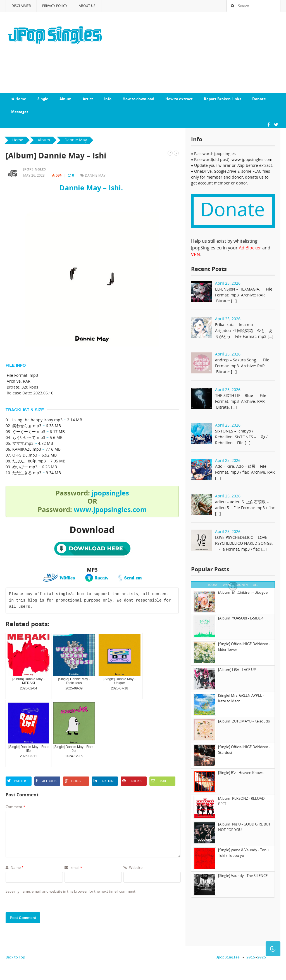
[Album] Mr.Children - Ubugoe (243, 592)
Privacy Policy (55, 6)
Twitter (17, 781)
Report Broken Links (222, 99)
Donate (259, 99)
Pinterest (133, 781)
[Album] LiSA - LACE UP (237, 670)
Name (15, 867)
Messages (20, 112)
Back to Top (15, 957)
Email (159, 781)
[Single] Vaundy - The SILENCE (243, 876)
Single (43, 99)
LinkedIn (103, 781)
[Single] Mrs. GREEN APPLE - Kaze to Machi (241, 698)
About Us (87, 6)
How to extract (179, 99)
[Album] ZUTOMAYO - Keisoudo (244, 721)
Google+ (75, 781)
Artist (88, 99)
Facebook (46, 781)
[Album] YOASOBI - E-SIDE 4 (241, 618)
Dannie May (95, 175)
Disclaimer (21, 6)
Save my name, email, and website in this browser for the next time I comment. (71, 891)
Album (65, 99)
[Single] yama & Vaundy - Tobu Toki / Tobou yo (243, 853)
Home (19, 99)
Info (108, 99)
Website (133, 867)
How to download (138, 99)
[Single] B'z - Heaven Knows (241, 773)
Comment (15, 807)
